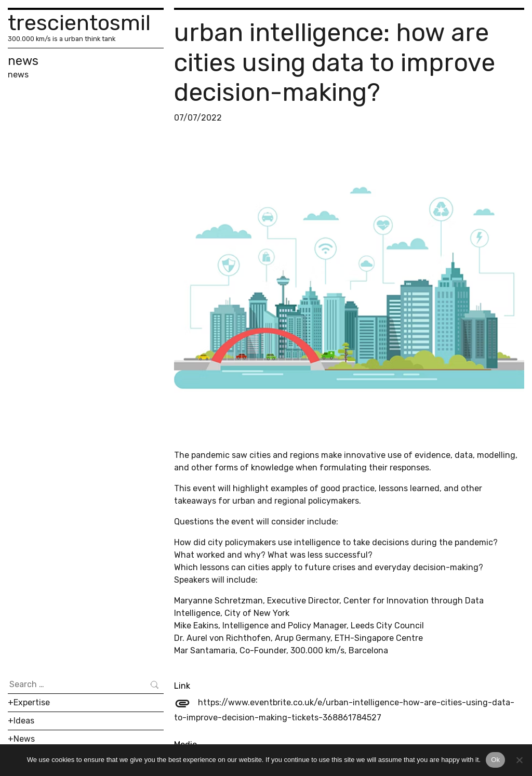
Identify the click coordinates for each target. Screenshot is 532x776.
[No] (519, 760)
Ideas (24, 721)
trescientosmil (79, 23)
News (24, 739)
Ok (495, 760)
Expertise (32, 702)
